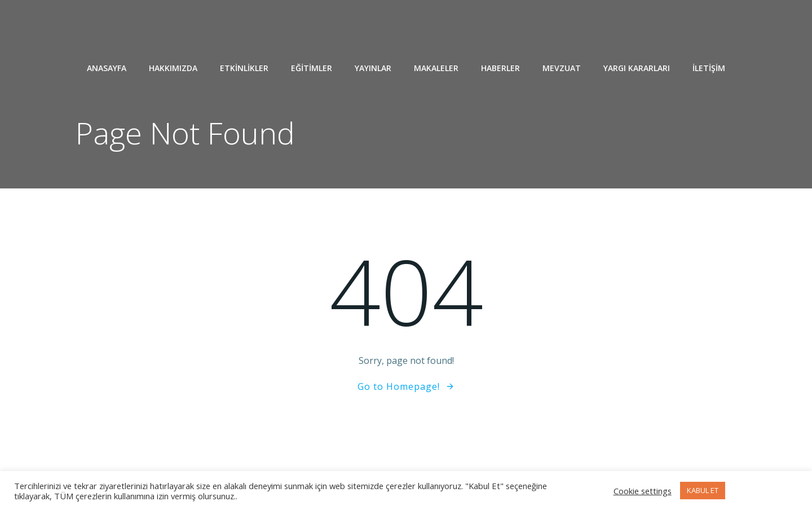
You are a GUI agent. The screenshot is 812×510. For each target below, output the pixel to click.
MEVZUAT (562, 68)
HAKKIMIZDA (173, 68)
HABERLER (500, 68)
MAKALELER (436, 68)
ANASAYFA (107, 68)
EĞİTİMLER (312, 68)
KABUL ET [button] (703, 490)
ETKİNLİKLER (244, 68)
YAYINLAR (373, 68)
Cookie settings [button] (643, 491)
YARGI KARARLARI (637, 68)
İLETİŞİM (709, 68)
